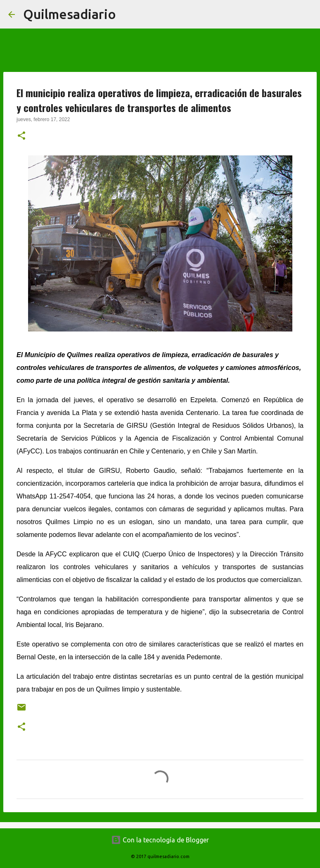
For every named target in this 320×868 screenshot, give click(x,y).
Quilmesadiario (70, 14)
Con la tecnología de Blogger (160, 840)
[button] (21, 136)
